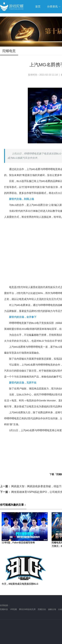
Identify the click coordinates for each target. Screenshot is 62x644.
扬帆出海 (52, 609)
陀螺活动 (42, 609)
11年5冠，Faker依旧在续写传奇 (18, 543)
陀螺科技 (4, 609)
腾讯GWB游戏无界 (27, 609)
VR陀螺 (13, 609)
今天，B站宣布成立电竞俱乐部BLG (20, 584)
